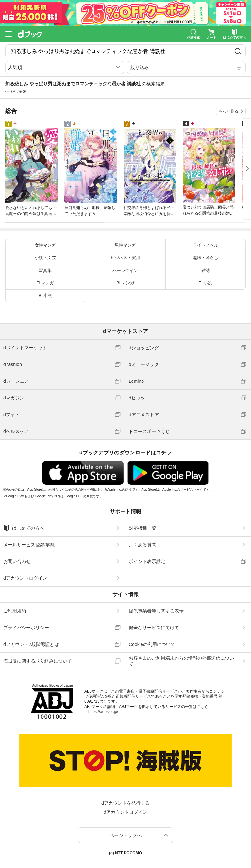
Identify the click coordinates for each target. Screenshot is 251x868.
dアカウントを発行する (125, 803)
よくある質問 (142, 545)
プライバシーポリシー (26, 628)
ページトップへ (125, 835)
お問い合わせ (17, 561)
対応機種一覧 (142, 528)
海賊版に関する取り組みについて (38, 661)
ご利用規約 (15, 611)
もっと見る (228, 111)
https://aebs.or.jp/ (103, 712)
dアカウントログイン (25, 578)
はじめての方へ (24, 528)
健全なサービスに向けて (154, 628)
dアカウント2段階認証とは (31, 644)
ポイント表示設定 (147, 561)
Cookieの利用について (152, 644)
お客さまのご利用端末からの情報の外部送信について (181, 661)
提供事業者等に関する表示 (156, 611)
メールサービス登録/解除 (29, 545)
